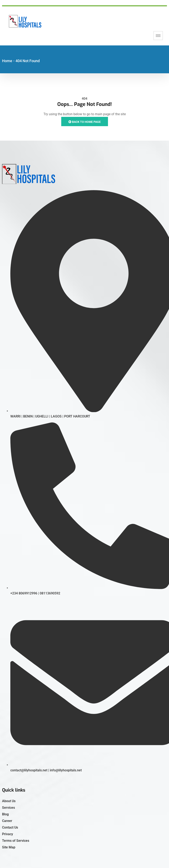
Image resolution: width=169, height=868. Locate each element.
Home (7, 61)
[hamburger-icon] (158, 36)
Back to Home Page (85, 122)
